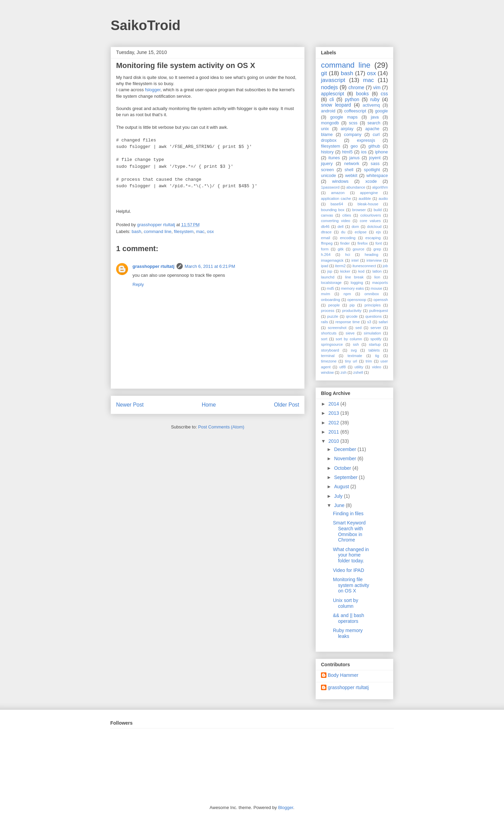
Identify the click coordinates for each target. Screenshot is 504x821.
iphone (381, 152)
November (346, 459)
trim (369, 361)
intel (355, 260)
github (374, 146)
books (362, 94)
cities (347, 215)
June (340, 505)
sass (375, 164)
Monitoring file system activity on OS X (351, 585)
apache (372, 129)
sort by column (349, 339)
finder (345, 243)
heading (372, 255)
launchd (328, 277)
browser (359, 210)
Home (209, 405)
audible (365, 199)
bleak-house (368, 204)
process (328, 311)
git (324, 73)
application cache (336, 199)
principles (373, 305)
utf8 (343, 367)
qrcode (352, 316)
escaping (373, 238)
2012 (334, 423)
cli (332, 99)
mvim (326, 294)
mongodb (330, 123)
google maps (344, 117)
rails (325, 322)
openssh (381, 300)
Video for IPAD (348, 570)
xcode (371, 181)
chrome (356, 87)
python (352, 99)
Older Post (286, 405)
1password (330, 187)
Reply (138, 284)
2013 (334, 413)
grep (377, 249)
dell (341, 227)
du (343, 232)
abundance (356, 187)
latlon (377, 271)
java (375, 117)
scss (353, 123)
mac (200, 231)
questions (374, 316)
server (376, 328)
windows (340, 181)
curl (376, 135)
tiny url (351, 361)
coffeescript (355, 111)
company (353, 135)
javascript (333, 80)
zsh (343, 372)
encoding (348, 238)
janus (354, 158)
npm (347, 294)
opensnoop (357, 300)
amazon (338, 193)
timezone (329, 361)
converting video (336, 221)
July (339, 496)
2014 (334, 404)
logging (357, 283)
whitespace (377, 176)
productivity (352, 311)
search (374, 123)
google (381, 111)
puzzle (333, 316)
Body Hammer (343, 675)
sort (324, 339)
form (325, 249)
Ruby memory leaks (348, 633)
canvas (327, 215)
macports (380, 283)
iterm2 (340, 266)
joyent (375, 158)
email (326, 238)
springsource (332, 344)
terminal (328, 356)
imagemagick (332, 260)
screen (327, 170)
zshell (358, 372)
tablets (374, 350)
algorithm (380, 187)
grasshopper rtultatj (153, 266)
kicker (345, 271)
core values (370, 221)
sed (359, 328)
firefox (363, 243)
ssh (356, 344)
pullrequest (379, 311)
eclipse (361, 232)
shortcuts (329, 333)
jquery (327, 164)
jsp (330, 271)
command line (158, 231)
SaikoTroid (146, 25)
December (346, 449)
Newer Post (130, 405)
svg (354, 350)
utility (359, 367)
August (342, 487)
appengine (369, 193)
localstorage (331, 283)
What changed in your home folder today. (351, 555)
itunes (334, 158)
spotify (376, 339)
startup (375, 344)
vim (377, 87)
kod (361, 271)
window (327, 372)
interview (374, 260)
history (327, 152)
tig (377, 356)
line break (354, 277)
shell (349, 170)
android (328, 111)
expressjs (366, 140)
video (377, 367)
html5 (347, 152)
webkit (351, 176)
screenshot (337, 328)
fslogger (153, 90)
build (378, 210)
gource (359, 249)
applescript (333, 94)
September (346, 477)
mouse (377, 288)
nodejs (329, 87)
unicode (328, 176)
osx (210, 231)
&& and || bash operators (348, 618)
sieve (350, 333)
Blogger (285, 808)
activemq (371, 105)
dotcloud (374, 227)
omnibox (372, 294)
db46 (325, 227)
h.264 (326, 255)
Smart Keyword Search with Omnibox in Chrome (349, 531)
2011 (334, 432)
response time (347, 322)
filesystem (184, 231)
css (384, 94)
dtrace (326, 232)
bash (137, 231)
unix (325, 129)
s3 (369, 322)
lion (377, 277)
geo (354, 146)
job (385, 266)
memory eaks (353, 288)
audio (383, 199)
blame (327, 135)
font (379, 243)
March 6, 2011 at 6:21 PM (210, 266)
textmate (355, 356)
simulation (372, 333)
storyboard (330, 350)
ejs (378, 232)
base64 (337, 204)
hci (348, 255)
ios (364, 152)
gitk (341, 249)
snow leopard (336, 105)
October (343, 468)
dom (355, 227)
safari (383, 322)
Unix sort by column (346, 603)
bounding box (333, 210)
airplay (347, 129)
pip (352, 305)
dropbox (329, 140)
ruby (375, 99)
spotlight (372, 170)
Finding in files (348, 514)
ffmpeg (327, 243)
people (334, 305)
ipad (325, 266)
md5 (331, 288)
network (352, 164)
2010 (334, 441)
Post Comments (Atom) (221, 427)
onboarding (331, 300)
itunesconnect (364, 266)
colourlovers (370, 215)
